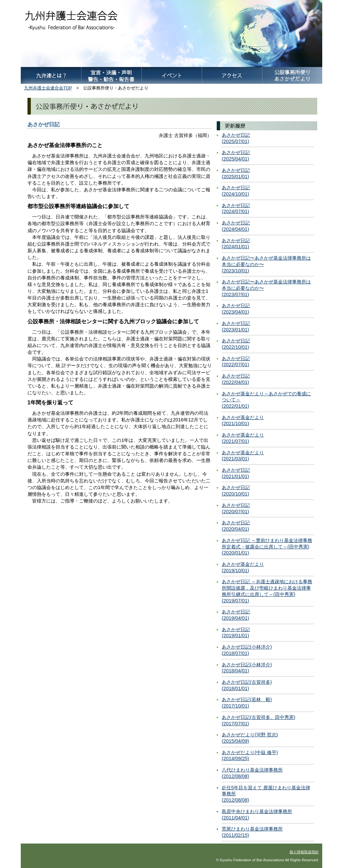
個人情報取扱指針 (304, 852)
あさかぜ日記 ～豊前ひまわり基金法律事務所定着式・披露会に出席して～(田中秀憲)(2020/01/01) (267, 547)
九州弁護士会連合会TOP (48, 88)
